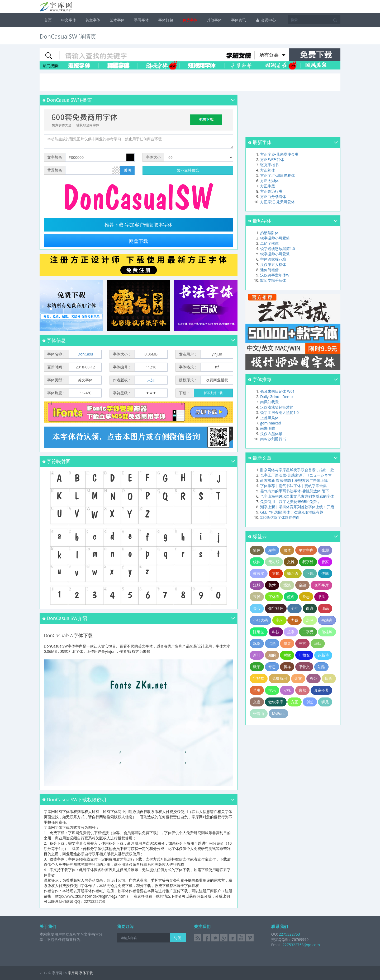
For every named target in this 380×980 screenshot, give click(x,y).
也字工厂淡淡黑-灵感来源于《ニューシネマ (296, 475)
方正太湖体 (269, 181)
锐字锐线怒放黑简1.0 (278, 249)
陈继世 (259, 632)
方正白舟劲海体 (273, 197)
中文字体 (69, 20)
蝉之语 (293, 573)
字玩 (279, 620)
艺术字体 (117, 20)
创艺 (310, 702)
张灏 (325, 550)
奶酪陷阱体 (269, 233)
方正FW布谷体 (272, 160)
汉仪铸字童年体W (275, 275)
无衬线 (274, 562)
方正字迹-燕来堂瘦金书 (279, 154)
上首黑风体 (269, 418)
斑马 (310, 620)
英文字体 (93, 20)
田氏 (329, 678)
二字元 (308, 632)
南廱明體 (268, 428)
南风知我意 (269, 402)
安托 (287, 690)
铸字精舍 (276, 608)
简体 (257, 550)
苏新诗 (323, 655)
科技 (276, 632)
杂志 (306, 597)
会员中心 (266, 20)
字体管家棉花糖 (273, 259)
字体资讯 (239, 20)
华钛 (318, 643)
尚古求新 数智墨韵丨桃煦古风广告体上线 (294, 480)
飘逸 (257, 643)
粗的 (272, 655)
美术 (272, 585)
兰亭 (291, 632)
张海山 (259, 713)
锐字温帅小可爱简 (275, 238)
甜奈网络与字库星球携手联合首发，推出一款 (297, 470)
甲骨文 (304, 667)
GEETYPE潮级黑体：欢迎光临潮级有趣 (292, 512)
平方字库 (306, 550)
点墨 (272, 643)
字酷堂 (259, 678)
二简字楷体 (269, 243)
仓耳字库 (321, 585)
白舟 (310, 608)
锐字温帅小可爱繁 (275, 254)
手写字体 (141, 20)
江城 (257, 585)
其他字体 (214, 20)
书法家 (327, 620)
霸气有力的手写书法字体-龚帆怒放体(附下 (295, 491)
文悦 (276, 573)
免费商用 (279, 678)
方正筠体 (268, 170)
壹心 (257, 608)
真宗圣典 (321, 690)
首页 (48, 20)
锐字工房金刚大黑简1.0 (279, 412)
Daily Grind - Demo (276, 397)
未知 (151, 380)
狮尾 (325, 702)
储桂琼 (327, 632)
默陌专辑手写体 (273, 280)
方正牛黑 (268, 186)
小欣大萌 (260, 620)
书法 (321, 597)
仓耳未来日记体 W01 (277, 391)
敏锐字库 (276, 702)
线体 (257, 562)
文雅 (291, 562)
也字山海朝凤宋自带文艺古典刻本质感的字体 (297, 496)
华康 (287, 643)
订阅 (178, 938)
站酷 (321, 667)
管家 (325, 562)
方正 (294, 702)
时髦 (287, 655)
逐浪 (287, 585)
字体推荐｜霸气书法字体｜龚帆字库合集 (293, 486)
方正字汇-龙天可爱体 (277, 202)
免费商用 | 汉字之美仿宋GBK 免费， (290, 501)
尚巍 (294, 620)
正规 (310, 573)
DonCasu (85, 354)
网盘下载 (139, 241)
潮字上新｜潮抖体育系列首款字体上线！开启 (297, 507)
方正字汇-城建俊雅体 (277, 175)
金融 (302, 585)
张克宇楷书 (269, 165)
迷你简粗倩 (269, 270)
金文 (298, 678)
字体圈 (274, 597)
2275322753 (289, 934)
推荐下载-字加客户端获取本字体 (139, 225)
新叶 (257, 655)
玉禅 (257, 597)
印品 (325, 608)
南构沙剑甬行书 (273, 439)
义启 (257, 702)
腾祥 (287, 667)
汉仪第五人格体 (273, 264)
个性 (294, 608)
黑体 (287, 550)
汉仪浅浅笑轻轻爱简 (277, 407)
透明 (127, 170)
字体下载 (86, 973)
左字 (272, 550)
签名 (291, 597)
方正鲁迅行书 (271, 191)
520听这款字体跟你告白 (280, 517)
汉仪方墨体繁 (271, 434)
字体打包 (166, 20)
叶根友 (304, 655)
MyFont (279, 713)
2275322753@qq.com (301, 945)
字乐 (272, 690)
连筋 (325, 573)
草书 (257, 690)
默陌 (257, 667)
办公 (313, 678)
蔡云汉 (259, 573)
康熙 (302, 690)
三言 (302, 643)
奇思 (272, 667)
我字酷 (308, 562)
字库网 (73, 973)
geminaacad (271, 423)
